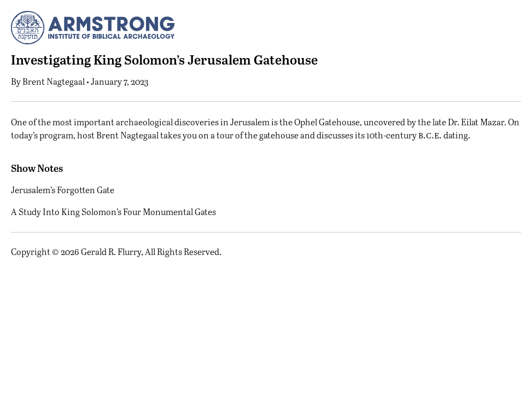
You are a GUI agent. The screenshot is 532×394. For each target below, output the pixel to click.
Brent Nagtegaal (54, 81)
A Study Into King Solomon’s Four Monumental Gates (113, 212)
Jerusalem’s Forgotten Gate (63, 190)
